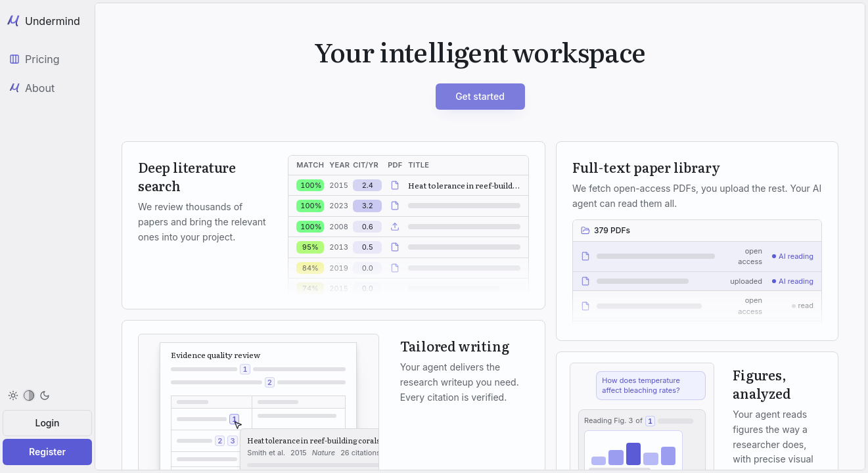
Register (47, 452)
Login (48, 423)
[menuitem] (29, 395)
